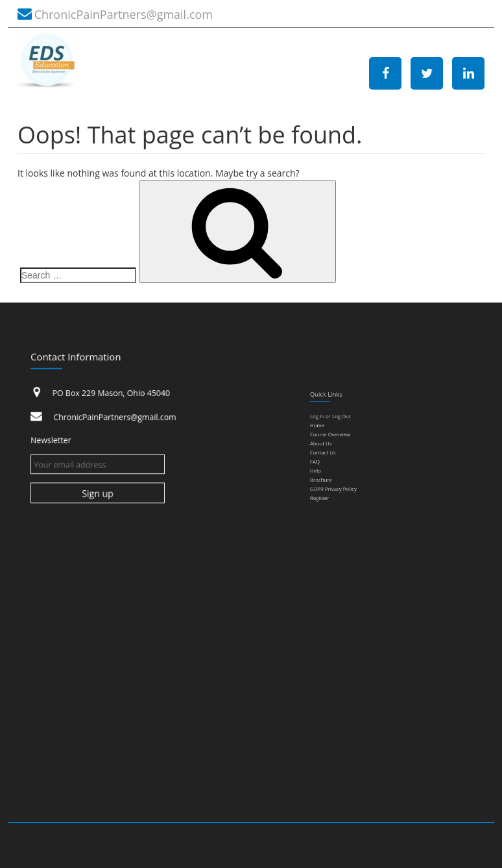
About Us (335, 447)
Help (331, 467)
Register (334, 486)
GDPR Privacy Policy (344, 480)
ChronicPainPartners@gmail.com (124, 14)
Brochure (335, 473)
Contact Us (336, 453)
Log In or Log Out (342, 427)
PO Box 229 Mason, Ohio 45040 (113, 396)
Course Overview (341, 440)
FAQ (330, 460)
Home (332, 434)
